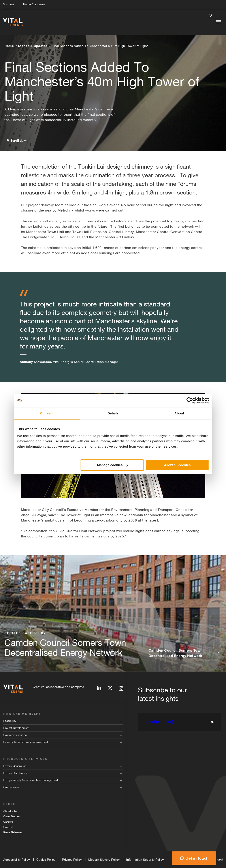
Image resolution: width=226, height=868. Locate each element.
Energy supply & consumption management (31, 780)
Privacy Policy (72, 860)
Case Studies (12, 816)
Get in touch (197, 858)
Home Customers (34, 4)
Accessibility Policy (17, 860)
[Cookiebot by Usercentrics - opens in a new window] (190, 400)
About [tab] (179, 413)
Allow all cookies (177, 465)
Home (9, 46)
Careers (8, 822)
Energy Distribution (16, 773)
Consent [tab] (47, 413)
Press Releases (13, 832)
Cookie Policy (46, 860)
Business (9, 4)
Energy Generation (15, 766)
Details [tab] (113, 413)
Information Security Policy (145, 860)
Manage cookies (113, 465)
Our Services (11, 787)
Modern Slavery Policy (104, 860)
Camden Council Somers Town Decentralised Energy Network (176, 653)
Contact (8, 827)
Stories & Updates (33, 46)
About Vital (10, 811)
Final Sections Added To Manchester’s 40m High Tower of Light (100, 46)
